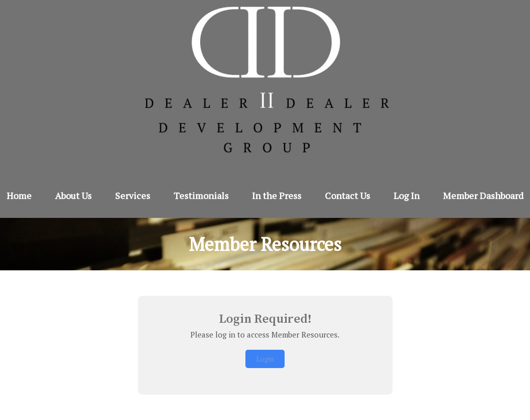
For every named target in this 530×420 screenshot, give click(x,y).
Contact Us (347, 195)
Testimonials (201, 195)
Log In (407, 195)
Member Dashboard (483, 195)
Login (265, 359)
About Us (73, 195)
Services (133, 195)
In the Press (277, 195)
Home (19, 195)
